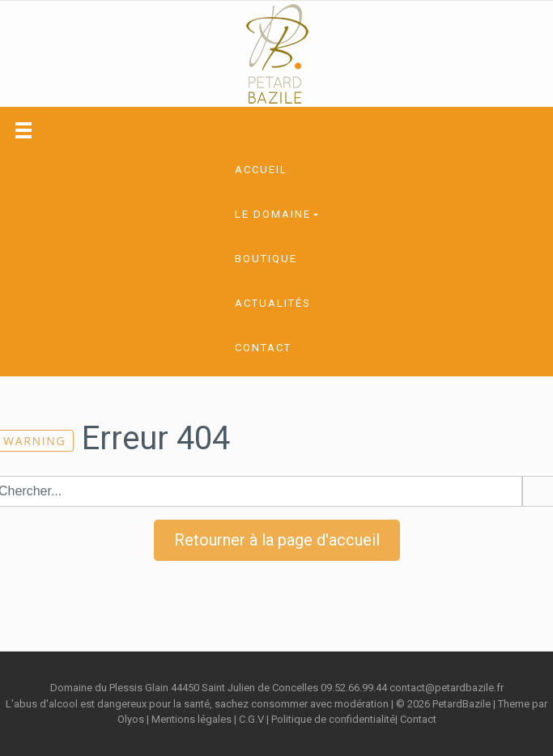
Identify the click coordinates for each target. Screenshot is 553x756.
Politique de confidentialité (333, 719)
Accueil (261, 170)
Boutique (266, 259)
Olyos (131, 719)
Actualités (273, 303)
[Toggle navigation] (23, 130)
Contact (263, 348)
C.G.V (251, 719)
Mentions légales (191, 719)
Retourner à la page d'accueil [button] (277, 540)
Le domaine (273, 214)
